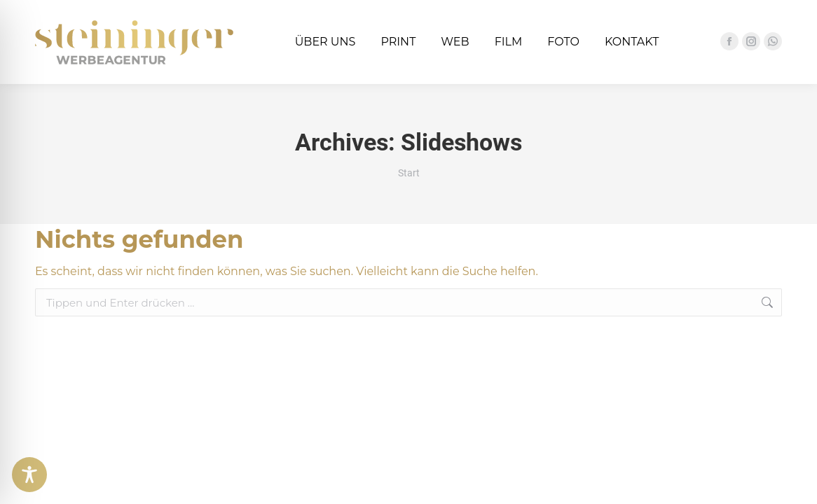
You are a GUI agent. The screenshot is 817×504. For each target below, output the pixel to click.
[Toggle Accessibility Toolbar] (29, 475)
